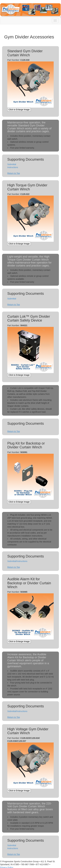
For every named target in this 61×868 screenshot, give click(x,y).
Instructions (13, 167)
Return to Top (14, 173)
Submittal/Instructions (17, 561)
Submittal (12, 164)
